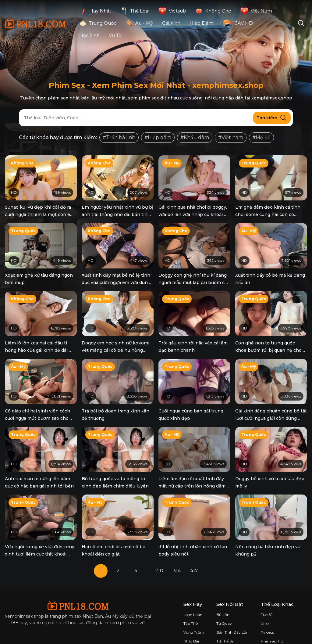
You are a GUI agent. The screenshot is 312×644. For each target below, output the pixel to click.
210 (159, 558)
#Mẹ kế (261, 137)
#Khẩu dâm (195, 137)
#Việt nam (231, 137)
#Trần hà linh (119, 137)
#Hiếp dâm (158, 137)
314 (177, 558)
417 (194, 558)
